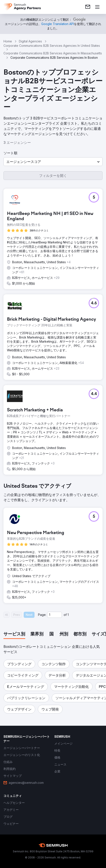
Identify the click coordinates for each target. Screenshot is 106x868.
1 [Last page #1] (68, 615)
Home (8, 41)
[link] (88, 7)
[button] (53, 162)
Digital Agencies (30, 41)
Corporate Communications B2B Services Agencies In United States (52, 46)
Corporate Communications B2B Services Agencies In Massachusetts (53, 53)
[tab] (14, 634)
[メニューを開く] (97, 7)
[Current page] (55, 615)
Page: (42, 615)
